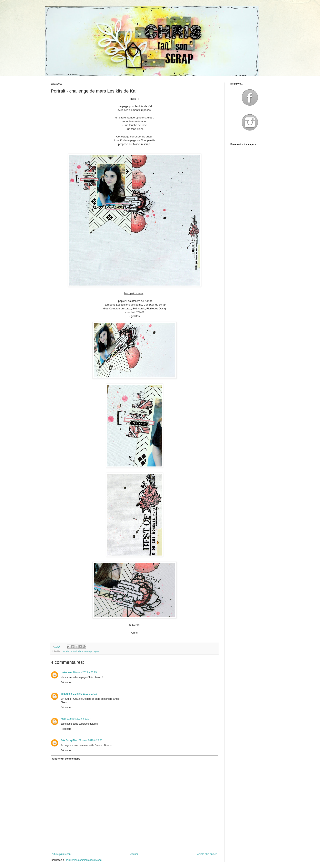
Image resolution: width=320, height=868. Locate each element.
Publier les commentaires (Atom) (84, 860)
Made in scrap (85, 651)
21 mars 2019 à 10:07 (79, 719)
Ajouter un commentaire (66, 759)
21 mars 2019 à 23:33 (91, 740)
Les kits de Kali (69, 651)
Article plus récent (62, 854)
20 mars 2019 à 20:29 (85, 672)
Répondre (66, 682)
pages (96, 651)
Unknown (66, 672)
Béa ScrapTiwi (69, 740)
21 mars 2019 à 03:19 (85, 694)
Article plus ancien (207, 854)
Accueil (134, 854)
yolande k (66, 694)
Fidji (63, 719)
